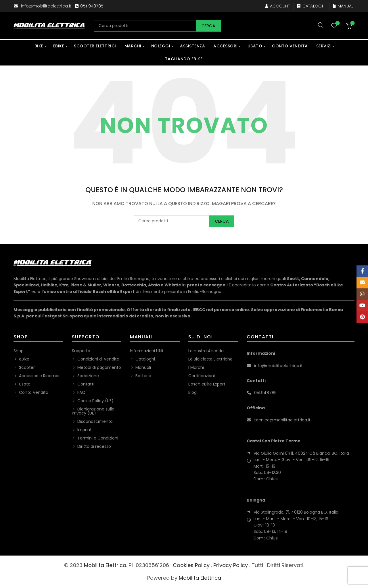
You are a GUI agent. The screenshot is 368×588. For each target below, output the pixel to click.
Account (277, 6)
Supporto (81, 351)
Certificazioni (202, 376)
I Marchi (196, 367)
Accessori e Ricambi (39, 376)
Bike (39, 46)
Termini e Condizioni (98, 438)
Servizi (324, 46)
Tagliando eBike (184, 59)
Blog (192, 392)
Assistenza (192, 46)
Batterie (143, 376)
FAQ (81, 392)
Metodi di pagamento (99, 367)
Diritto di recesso (94, 446)
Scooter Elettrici (95, 46)
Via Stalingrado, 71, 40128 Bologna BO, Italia (296, 512)
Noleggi (161, 46)
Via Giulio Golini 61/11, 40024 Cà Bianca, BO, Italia (301, 453)
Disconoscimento (95, 421)
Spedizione (88, 376)
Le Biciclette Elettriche (210, 359)
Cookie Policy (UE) (95, 401)
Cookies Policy (191, 565)
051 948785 (92, 6)
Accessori (226, 46)
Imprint (85, 430)
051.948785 (265, 393)
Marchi (133, 46)
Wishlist (337, 23)
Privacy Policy (231, 565)
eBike (59, 46)
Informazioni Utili (146, 351)
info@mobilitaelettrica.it (46, 6)
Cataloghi (311, 6)
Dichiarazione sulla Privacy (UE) (93, 411)
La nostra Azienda (206, 351)
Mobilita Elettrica (105, 565)
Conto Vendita (290, 46)
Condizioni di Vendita (98, 359)
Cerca (208, 26)
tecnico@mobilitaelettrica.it (282, 420)
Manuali (343, 6)
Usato (255, 46)
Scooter (27, 367)
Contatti (86, 384)
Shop (19, 351)
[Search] (321, 25)
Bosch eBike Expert (207, 384)
